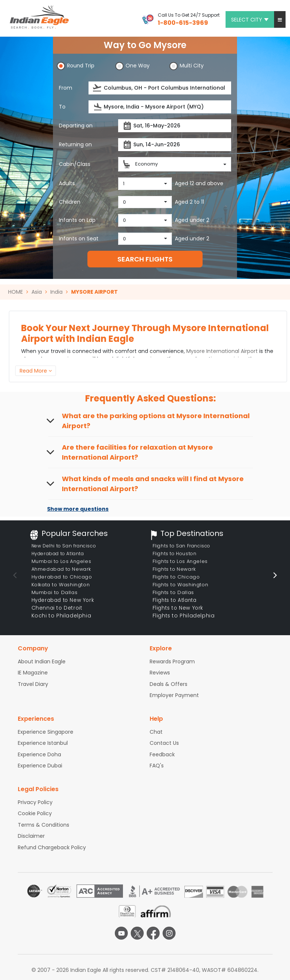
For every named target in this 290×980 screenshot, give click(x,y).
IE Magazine (33, 673)
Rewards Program (172, 661)
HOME (16, 292)
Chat (156, 732)
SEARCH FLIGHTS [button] (145, 259)
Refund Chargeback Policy (52, 847)
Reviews (160, 673)
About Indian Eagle (42, 661)
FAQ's (157, 766)
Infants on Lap (77, 220)
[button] (280, 19)
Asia (37, 292)
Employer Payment (174, 695)
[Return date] (175, 145)
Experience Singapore (46, 732)
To (62, 107)
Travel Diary (33, 684)
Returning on (75, 144)
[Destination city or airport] (160, 107)
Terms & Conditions (44, 825)
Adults (67, 183)
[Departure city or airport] (160, 88)
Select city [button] (250, 20)
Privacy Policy (35, 802)
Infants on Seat (79, 239)
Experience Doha (39, 754)
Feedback (162, 754)
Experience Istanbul (43, 743)
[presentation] (98, 88)
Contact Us (164, 743)
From (66, 88)
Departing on (76, 126)
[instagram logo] (169, 933)
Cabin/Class (75, 164)
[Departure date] (175, 126)
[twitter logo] (137, 933)
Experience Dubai (40, 766)
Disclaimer (31, 836)
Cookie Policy (35, 813)
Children (70, 202)
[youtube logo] (121, 933)
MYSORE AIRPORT (94, 292)
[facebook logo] (153, 933)
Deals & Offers (169, 684)
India (56, 292)
